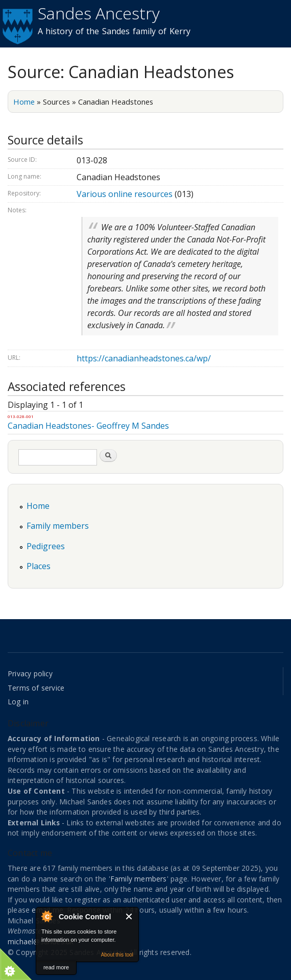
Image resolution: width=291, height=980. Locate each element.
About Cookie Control (46, 916)
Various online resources (125, 194)
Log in (18, 702)
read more (56, 967)
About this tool (117, 955)
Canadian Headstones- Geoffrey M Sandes (88, 426)
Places (39, 566)
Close (129, 916)
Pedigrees (46, 546)
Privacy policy (30, 673)
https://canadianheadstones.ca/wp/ (144, 358)
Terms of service (36, 688)
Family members (58, 526)
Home (24, 102)
